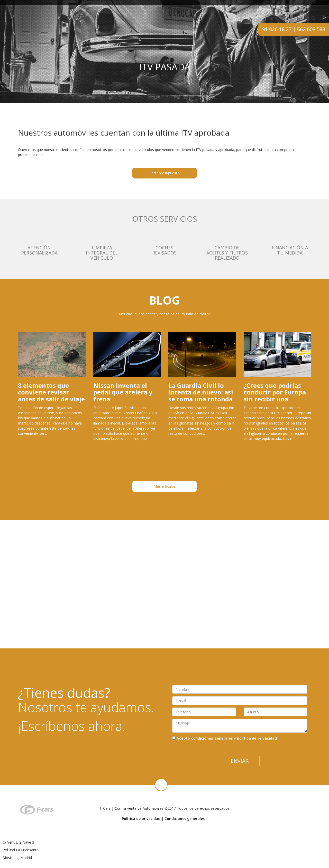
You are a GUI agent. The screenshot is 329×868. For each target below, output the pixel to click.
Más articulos (165, 486)
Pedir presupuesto (164, 173)
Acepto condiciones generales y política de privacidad (227, 738)
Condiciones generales (185, 819)
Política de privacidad (141, 819)
